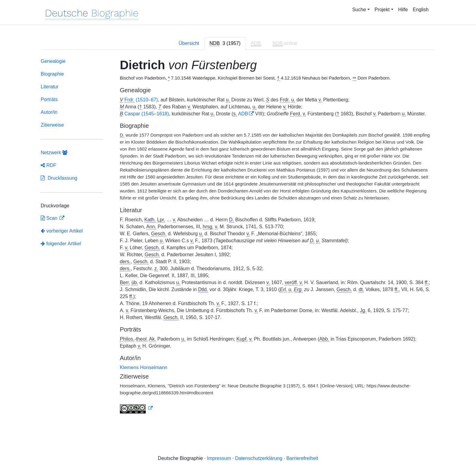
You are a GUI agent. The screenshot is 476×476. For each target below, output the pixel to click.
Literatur (50, 87)
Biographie (52, 74)
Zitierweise (52, 125)
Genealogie (53, 61)
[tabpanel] (238, 237)
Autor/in (49, 112)
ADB (243, 114)
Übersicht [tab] (189, 43)
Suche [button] (359, 10)
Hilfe (403, 10)
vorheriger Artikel (62, 231)
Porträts (49, 99)
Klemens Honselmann (144, 367)
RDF (48, 165)
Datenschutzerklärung (259, 458)
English (421, 10)
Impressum (219, 458)
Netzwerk (54, 153)
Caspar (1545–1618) (147, 114)
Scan (50, 218)
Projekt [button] (382, 10)
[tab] (225, 43)
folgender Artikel (61, 244)
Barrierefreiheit (302, 458)
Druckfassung (59, 178)
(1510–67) (141, 100)
